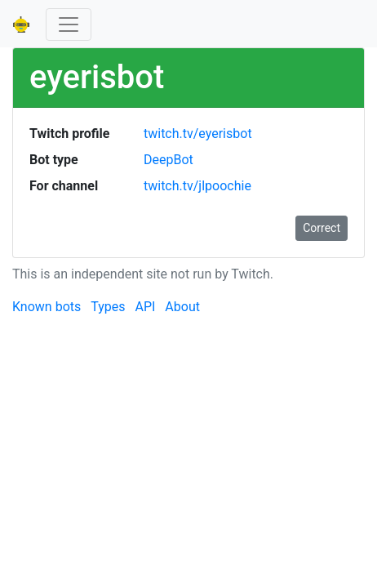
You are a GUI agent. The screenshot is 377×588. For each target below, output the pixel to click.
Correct (322, 228)
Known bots (47, 307)
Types (108, 307)
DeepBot (169, 160)
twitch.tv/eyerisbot (198, 134)
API (145, 307)
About (182, 307)
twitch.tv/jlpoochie (197, 186)
